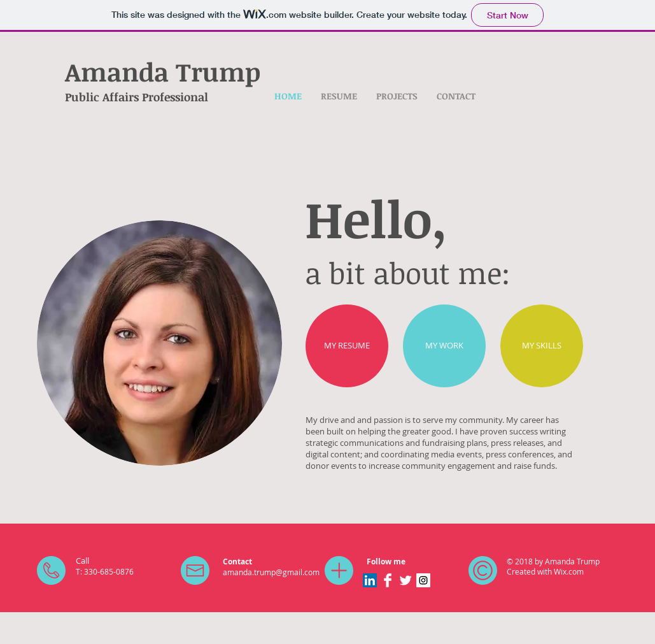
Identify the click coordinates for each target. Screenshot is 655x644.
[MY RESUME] (347, 346)
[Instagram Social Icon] (423, 580)
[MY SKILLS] (542, 346)
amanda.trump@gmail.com (271, 572)
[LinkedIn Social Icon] (370, 580)
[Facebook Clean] (388, 580)
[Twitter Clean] (405, 580)
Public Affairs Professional (137, 97)
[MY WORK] (444, 346)
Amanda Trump (163, 72)
